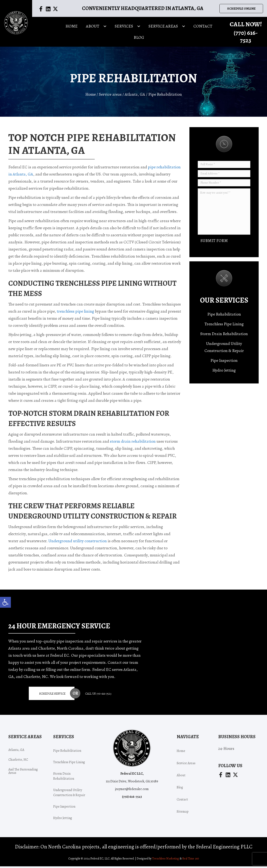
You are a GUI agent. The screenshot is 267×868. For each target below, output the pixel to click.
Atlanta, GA (135, 96)
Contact (182, 801)
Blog (180, 789)
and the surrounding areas (23, 773)
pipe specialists (92, 657)
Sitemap (183, 813)
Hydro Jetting (224, 372)
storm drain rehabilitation (133, 443)
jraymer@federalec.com (132, 791)
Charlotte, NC (18, 761)
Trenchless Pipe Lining (224, 326)
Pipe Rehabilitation (224, 316)
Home (91, 96)
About (181, 777)
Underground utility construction (78, 542)
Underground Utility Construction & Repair (224, 349)
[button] (5, 602)
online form (80, 671)
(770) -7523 (246, 38)
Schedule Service (52, 695)
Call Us (98, 695)
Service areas (110, 96)
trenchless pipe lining (75, 313)
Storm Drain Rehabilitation (224, 335)
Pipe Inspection (224, 362)
